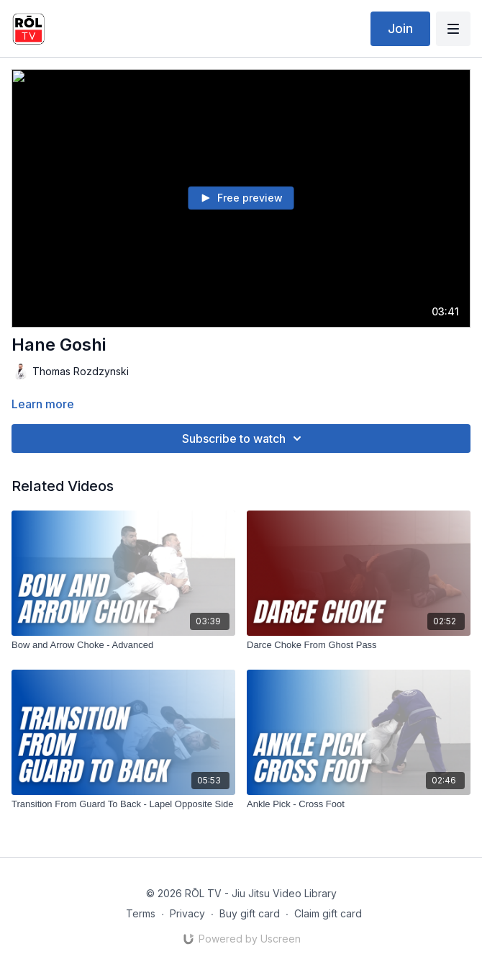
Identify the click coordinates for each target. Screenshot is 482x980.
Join (400, 28)
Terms (141, 913)
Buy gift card (250, 913)
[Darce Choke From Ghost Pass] (359, 645)
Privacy (187, 913)
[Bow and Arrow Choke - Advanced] (123, 645)
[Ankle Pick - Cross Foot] (359, 804)
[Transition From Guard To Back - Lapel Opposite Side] (123, 804)
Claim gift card (328, 913)
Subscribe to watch (244, 439)
